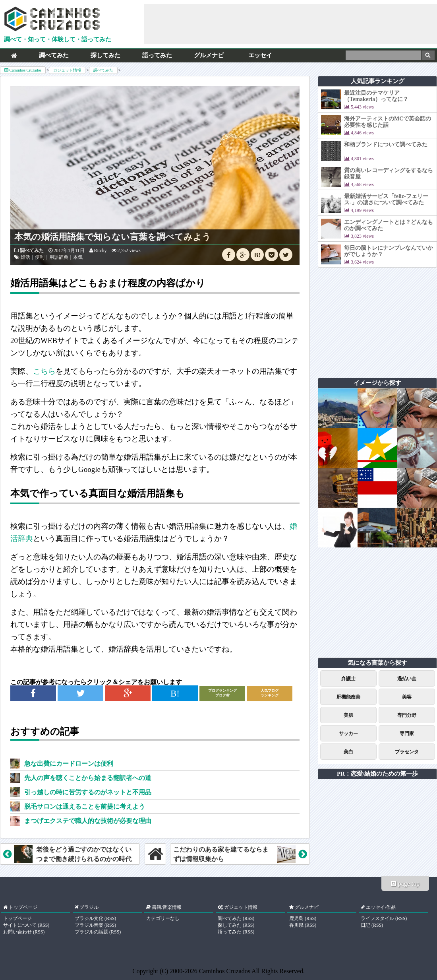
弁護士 (348, 679)
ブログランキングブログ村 (222, 693)
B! (257, 255)
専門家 (407, 734)
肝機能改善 (348, 697)
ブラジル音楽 (89, 925)
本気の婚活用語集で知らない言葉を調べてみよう (113, 237)
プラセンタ (407, 752)
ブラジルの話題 (91, 932)
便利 (40, 257)
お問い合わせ (17, 932)
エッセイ (260, 55)
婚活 (25, 257)
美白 (348, 752)
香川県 (296, 925)
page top (405, 884)
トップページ (17, 918)
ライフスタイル (377, 918)
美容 (407, 697)
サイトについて (20, 925)
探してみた (105, 55)
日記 (365, 925)
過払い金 (407, 679)
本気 (78, 257)
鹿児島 (296, 918)
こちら (44, 371)
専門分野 (407, 715)
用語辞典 (59, 257)
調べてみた (54, 55)
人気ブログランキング (270, 693)
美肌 (348, 715)
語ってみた (157, 55)
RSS (44, 925)
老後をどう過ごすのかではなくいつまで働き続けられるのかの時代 (67, 854)
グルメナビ (209, 55)
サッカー (348, 734)
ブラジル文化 (89, 918)
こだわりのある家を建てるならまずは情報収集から (240, 854)
